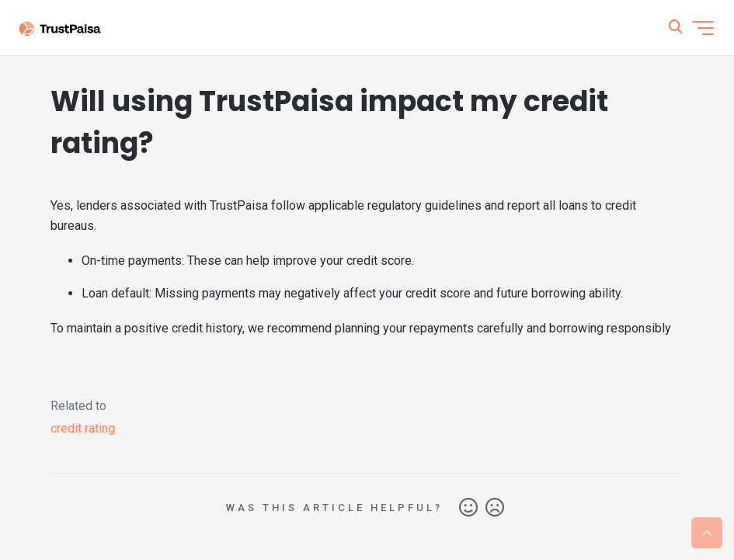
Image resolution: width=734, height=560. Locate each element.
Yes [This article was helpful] (468, 508)
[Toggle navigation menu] (703, 28)
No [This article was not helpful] (495, 508)
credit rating (83, 428)
